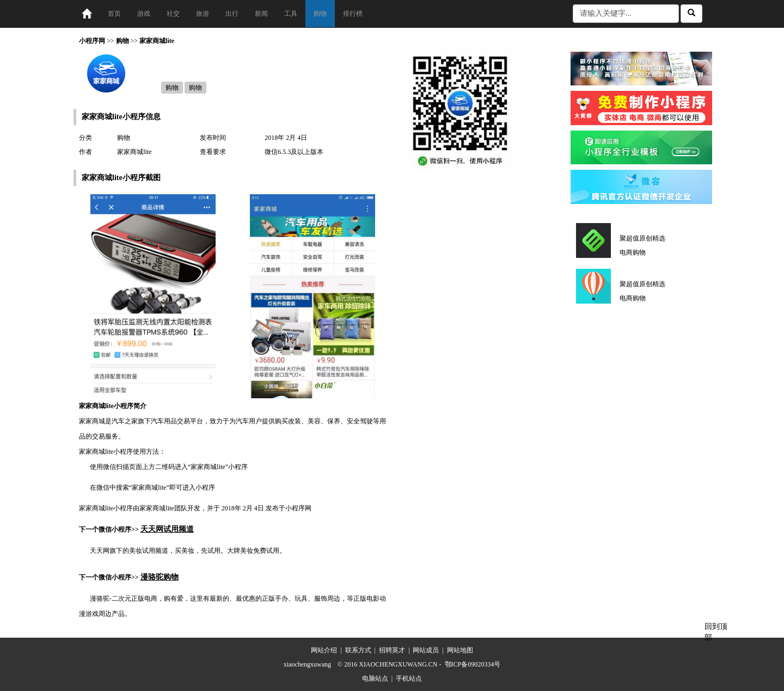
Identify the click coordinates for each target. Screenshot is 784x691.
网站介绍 (324, 650)
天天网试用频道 (167, 529)
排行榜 (353, 14)
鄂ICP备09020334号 (473, 664)
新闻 (261, 14)
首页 (114, 14)
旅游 (203, 14)
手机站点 (409, 678)
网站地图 (460, 650)
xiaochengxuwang (307, 664)
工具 (291, 14)
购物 (320, 14)
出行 (232, 14)
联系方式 (358, 650)
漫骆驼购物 (160, 577)
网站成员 (426, 650)
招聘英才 (392, 650)
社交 (173, 14)
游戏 (144, 14)
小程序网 (92, 41)
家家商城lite (157, 41)
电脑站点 (375, 678)
